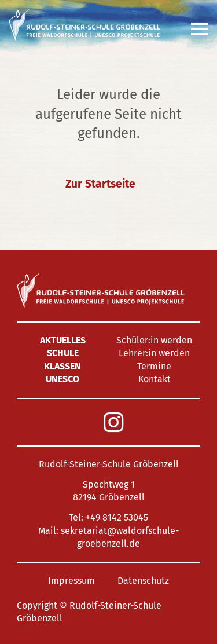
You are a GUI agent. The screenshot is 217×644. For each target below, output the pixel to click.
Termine (154, 366)
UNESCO (62, 379)
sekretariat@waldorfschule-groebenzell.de (120, 537)
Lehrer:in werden (154, 353)
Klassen (62, 366)
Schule (63, 353)
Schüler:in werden (154, 340)
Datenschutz (143, 581)
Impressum (71, 581)
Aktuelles (63, 340)
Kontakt (155, 379)
